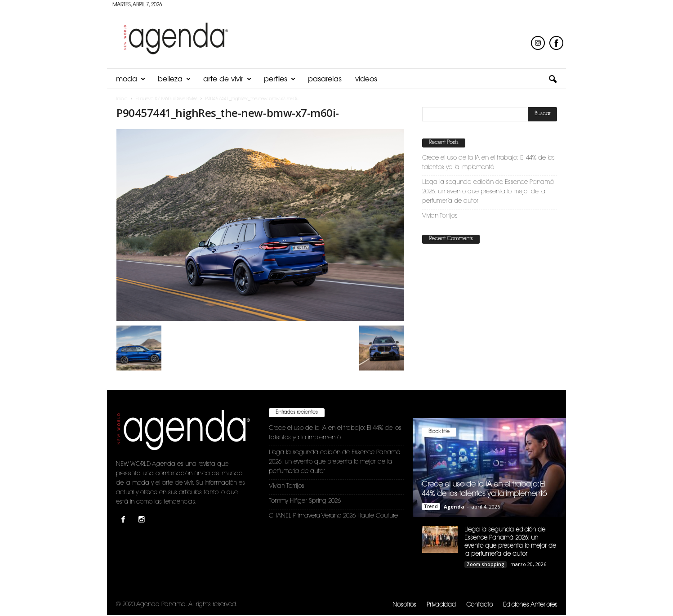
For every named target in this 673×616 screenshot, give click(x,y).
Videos (366, 80)
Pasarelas (325, 80)
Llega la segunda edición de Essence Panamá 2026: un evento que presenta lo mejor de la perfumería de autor (488, 192)
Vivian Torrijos (440, 216)
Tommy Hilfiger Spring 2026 (305, 501)
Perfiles (280, 80)
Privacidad (441, 605)
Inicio (122, 99)
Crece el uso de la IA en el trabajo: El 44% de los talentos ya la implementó (488, 163)
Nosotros (404, 605)
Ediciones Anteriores (530, 605)
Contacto (479, 605)
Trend (431, 506)
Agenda (454, 507)
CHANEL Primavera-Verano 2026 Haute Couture (333, 516)
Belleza (174, 80)
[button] (553, 80)
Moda (131, 80)
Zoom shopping (486, 564)
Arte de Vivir (227, 80)
